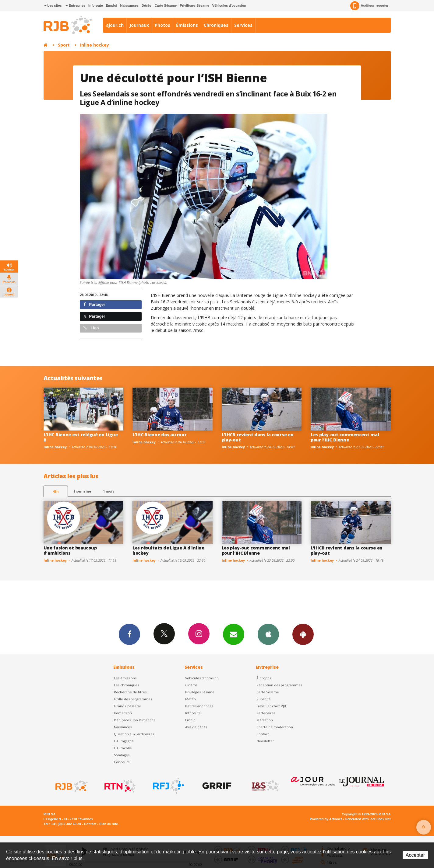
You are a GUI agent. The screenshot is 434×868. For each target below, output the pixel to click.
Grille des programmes (133, 699)
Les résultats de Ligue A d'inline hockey (168, 550)
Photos (162, 25)
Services (243, 25)
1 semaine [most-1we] (82, 491)
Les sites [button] (53, 5)
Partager (94, 304)
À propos (264, 678)
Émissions (187, 25)
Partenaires (266, 713)
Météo (191, 699)
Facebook (129, 634)
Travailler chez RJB (271, 706)
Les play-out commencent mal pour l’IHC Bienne (345, 437)
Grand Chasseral (127, 706)
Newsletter (265, 741)
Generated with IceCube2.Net (368, 819)
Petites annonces (199, 706)
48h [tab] (56, 491)
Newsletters (234, 634)
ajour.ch (115, 25)
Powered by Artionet (326, 819)
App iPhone (268, 634)
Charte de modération (275, 727)
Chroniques (216, 25)
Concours (122, 762)
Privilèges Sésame (194, 5)
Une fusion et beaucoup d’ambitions (70, 550)
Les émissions (125, 678)
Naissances (129, 5)
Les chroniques (126, 685)
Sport (64, 45)
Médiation (265, 720)
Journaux (139, 25)
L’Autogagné (124, 741)
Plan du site (109, 824)
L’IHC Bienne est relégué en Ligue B (81, 437)
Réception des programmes (279, 685)
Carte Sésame (166, 5)
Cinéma (191, 685)
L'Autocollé (123, 748)
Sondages (122, 755)
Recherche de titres (130, 692)
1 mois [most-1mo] (109, 491)
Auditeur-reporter (369, 6)
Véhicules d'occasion (229, 5)
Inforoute (96, 5)
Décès (146, 5)
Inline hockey (95, 45)
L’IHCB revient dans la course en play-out (258, 437)
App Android (303, 634)
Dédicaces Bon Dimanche (135, 720)
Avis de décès (196, 727)
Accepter (415, 855)
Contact (263, 734)
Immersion (123, 713)
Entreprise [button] (75, 5)
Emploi (112, 5)
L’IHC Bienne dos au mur (160, 435)
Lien (91, 328)
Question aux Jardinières (134, 734)
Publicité (264, 699)
